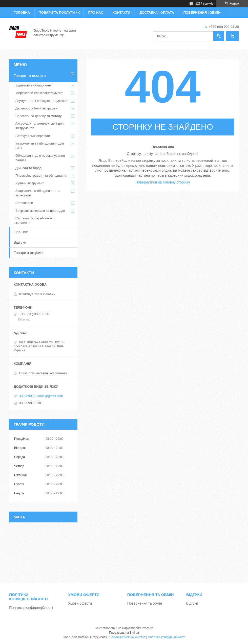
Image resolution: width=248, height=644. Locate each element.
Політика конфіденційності (31, 608)
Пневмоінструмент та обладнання (41, 176)
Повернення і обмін (202, 13)
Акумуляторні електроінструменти (41, 101)
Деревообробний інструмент (37, 108)
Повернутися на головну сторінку (163, 182)
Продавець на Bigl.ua (124, 633)
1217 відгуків (204, 4)
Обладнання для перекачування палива (40, 158)
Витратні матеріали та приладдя (40, 211)
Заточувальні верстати (33, 136)
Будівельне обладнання (34, 85)
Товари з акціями (29, 253)
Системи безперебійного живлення (34, 221)
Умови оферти (80, 603)
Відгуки (20, 242)
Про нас (96, 13)
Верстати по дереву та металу (39, 116)
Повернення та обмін (145, 603)
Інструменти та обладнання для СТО (40, 146)
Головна (22, 13)
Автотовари (24, 203)
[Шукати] (219, 36)
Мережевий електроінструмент (39, 93)
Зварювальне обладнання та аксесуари (37, 193)
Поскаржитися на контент (127, 637)
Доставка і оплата (157, 13)
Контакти (121, 13)
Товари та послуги (57, 13)
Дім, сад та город (28, 168)
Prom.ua (148, 628)
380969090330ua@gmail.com (41, 396)
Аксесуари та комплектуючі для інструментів (39, 126)
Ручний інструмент (30, 183)
